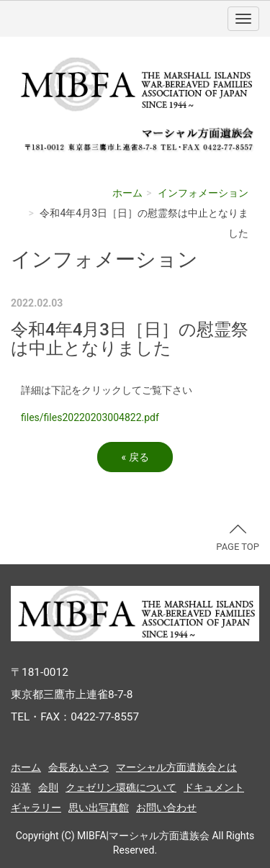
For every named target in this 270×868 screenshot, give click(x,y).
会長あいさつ (78, 767)
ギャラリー (36, 808)
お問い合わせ (166, 808)
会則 (48, 787)
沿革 (21, 787)
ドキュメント (214, 787)
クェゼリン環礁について (121, 787)
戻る (135, 457)
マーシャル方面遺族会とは (176, 767)
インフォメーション (203, 193)
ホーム (127, 193)
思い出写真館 (99, 808)
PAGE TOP (238, 538)
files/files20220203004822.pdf (90, 417)
